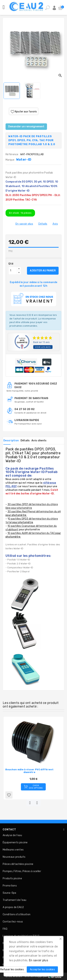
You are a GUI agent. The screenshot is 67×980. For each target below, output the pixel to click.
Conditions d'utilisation (17, 914)
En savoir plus (24, 224)
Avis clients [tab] (39, 441)
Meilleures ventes (13, 850)
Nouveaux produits (14, 857)
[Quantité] (13, 271)
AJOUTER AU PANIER (43, 271)
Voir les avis (43, 347)
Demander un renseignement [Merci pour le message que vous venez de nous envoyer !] (26, 127)
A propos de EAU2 (13, 907)
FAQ (5, 929)
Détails (43, 224)
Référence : (13, 154)
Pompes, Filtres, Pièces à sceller (22, 871)
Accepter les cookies (42, 969)
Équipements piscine (15, 843)
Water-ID (24, 160)
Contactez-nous (13, 922)
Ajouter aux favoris (24, 112)
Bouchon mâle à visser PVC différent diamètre (29, 771)
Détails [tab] (25, 441)
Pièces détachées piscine (18, 864)
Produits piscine (12, 878)
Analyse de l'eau (12, 835)
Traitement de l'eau (15, 900)
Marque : (11, 160)
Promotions (10, 886)
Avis (55, 224)
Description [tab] (11, 441)
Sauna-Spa (9, 893)
